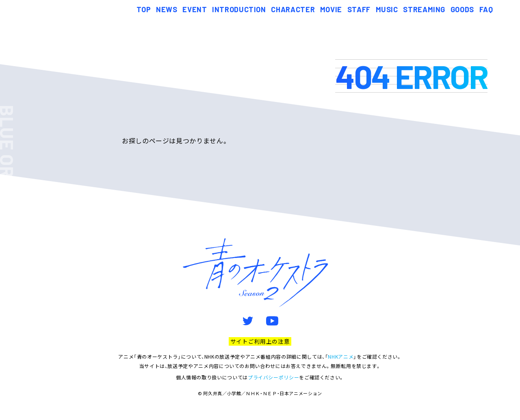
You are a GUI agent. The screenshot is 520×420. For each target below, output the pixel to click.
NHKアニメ (341, 356)
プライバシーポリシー (273, 377)
